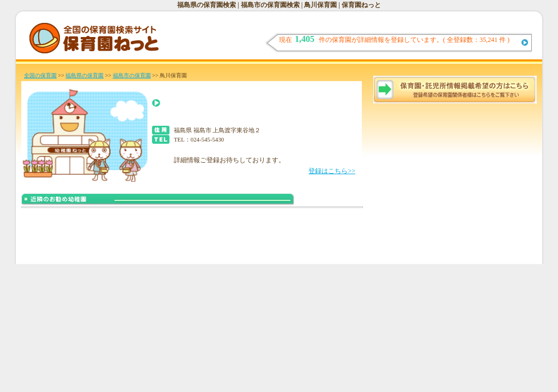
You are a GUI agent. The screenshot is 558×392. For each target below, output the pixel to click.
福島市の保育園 (132, 75)
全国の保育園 (40, 75)
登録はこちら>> (332, 171)
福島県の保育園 (84, 75)
